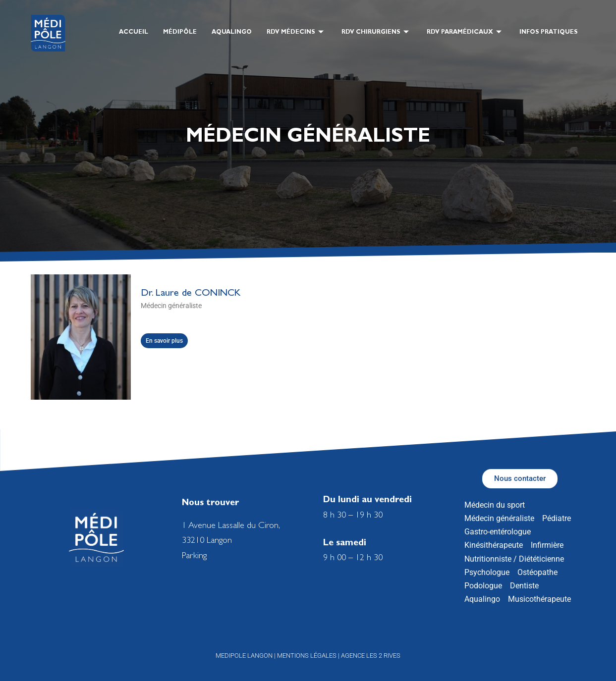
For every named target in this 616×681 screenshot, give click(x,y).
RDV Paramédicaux (464, 33)
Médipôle (180, 33)
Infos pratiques (549, 33)
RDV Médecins (295, 33)
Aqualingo (232, 33)
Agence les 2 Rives (371, 655)
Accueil (134, 33)
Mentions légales (307, 655)
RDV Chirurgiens (375, 33)
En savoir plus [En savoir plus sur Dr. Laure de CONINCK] (164, 341)
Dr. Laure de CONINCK (191, 294)
